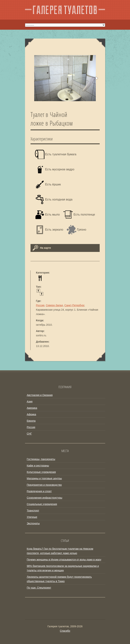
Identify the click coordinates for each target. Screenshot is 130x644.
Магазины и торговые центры (44, 478)
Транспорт (33, 511)
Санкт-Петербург (74, 305)
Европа (31, 421)
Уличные (32, 517)
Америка (32, 408)
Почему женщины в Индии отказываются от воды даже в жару (64, 560)
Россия (40, 305)
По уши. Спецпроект (39, 588)
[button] (96, 78)
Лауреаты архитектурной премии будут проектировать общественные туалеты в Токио (59, 579)
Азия (30, 401)
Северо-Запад (54, 305)
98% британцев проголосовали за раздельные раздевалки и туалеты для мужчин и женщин (63, 568)
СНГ (29, 434)
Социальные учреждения (42, 504)
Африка (32, 414)
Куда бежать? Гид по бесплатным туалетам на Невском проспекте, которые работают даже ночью (60, 551)
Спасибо (65, 631)
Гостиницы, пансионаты (41, 459)
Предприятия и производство (44, 485)
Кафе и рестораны (38, 466)
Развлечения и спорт (39, 491)
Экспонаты (33, 523)
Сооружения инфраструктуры (45, 498)
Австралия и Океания (40, 395)
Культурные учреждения (41, 472)
